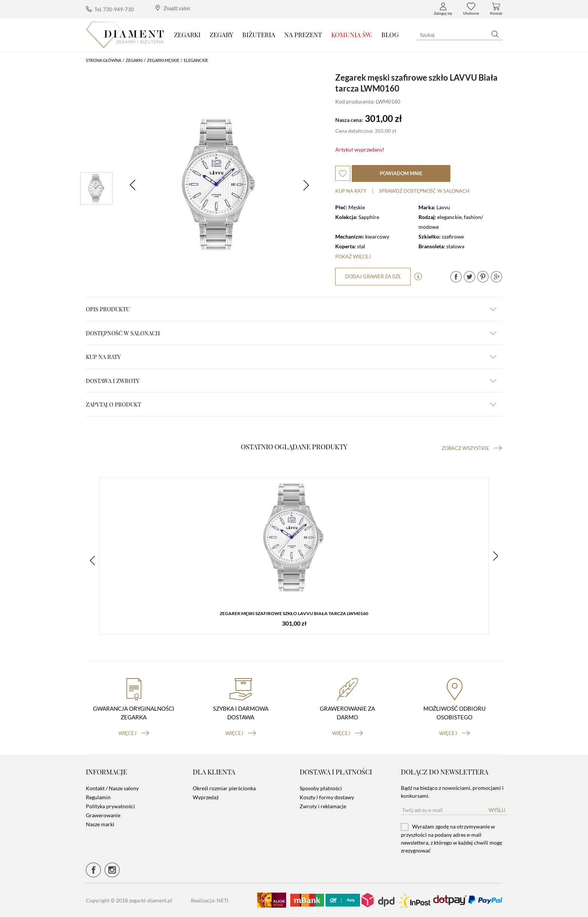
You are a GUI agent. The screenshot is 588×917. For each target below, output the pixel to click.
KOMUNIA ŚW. (352, 35)
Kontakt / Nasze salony (112, 788)
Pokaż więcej (353, 257)
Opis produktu (291, 309)
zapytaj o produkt (291, 404)
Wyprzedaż (206, 797)
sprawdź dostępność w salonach (424, 191)
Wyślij (497, 810)
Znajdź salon (173, 8)
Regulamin (98, 797)
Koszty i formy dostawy (327, 797)
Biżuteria (259, 35)
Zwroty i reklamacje (323, 806)
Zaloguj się (443, 9)
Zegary (221, 35)
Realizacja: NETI (210, 900)
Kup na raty (351, 191)
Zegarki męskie (163, 60)
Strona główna (103, 60)
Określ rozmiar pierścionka (224, 788)
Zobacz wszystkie (472, 448)
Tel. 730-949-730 (110, 9)
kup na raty (291, 357)
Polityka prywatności (110, 806)
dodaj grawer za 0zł (373, 276)
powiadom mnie (401, 173)
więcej (134, 733)
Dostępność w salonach (291, 333)
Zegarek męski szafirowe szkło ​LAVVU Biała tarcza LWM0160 (294, 613)
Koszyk (496, 9)
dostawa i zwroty (291, 381)
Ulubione (471, 9)
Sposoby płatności (321, 788)
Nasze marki (100, 824)
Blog (390, 35)
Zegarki (187, 35)
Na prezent (303, 35)
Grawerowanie (103, 815)
